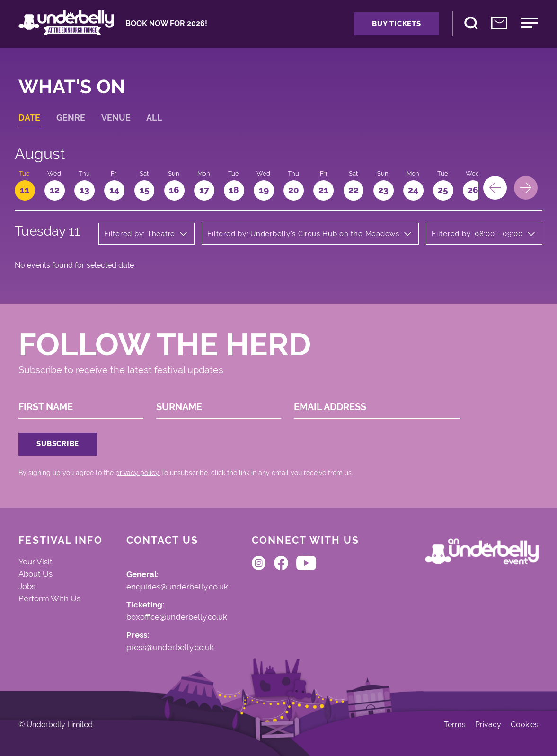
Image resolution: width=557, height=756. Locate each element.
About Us (35, 574)
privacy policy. (138, 473)
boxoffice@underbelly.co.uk (177, 617)
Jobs (27, 586)
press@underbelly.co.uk (170, 648)
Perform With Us (49, 598)
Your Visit (35, 562)
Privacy (488, 725)
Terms (455, 725)
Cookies (525, 725)
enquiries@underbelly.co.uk (177, 587)
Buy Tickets (396, 24)
